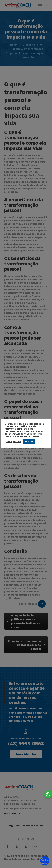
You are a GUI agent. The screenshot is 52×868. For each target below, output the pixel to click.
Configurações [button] (13, 441)
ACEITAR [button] (29, 441)
